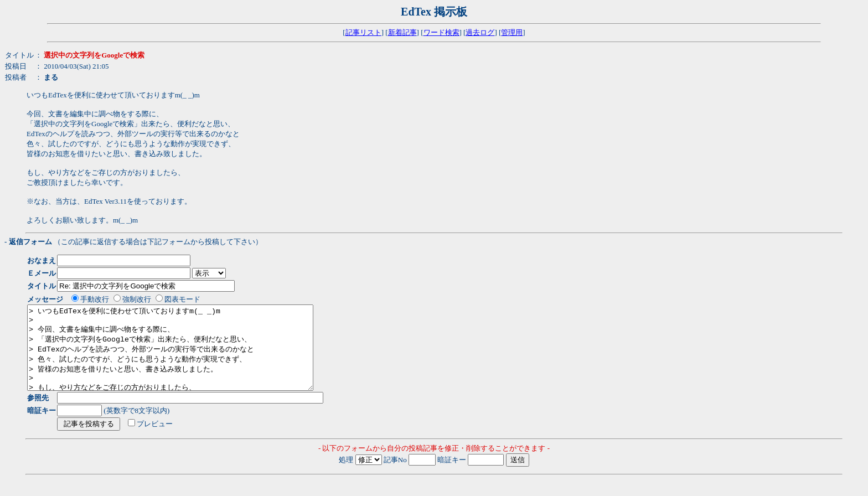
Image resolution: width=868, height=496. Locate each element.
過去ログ (480, 32)
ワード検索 (441, 32)
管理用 (512, 32)
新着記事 (402, 32)
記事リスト (363, 32)
